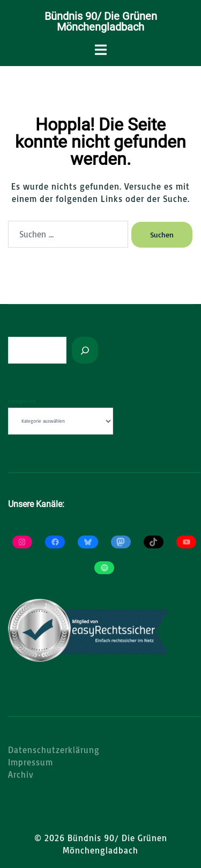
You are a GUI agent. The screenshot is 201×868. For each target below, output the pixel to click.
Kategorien (22, 401)
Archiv (21, 775)
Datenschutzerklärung (54, 750)
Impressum (31, 762)
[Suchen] (85, 350)
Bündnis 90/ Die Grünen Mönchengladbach (101, 21)
